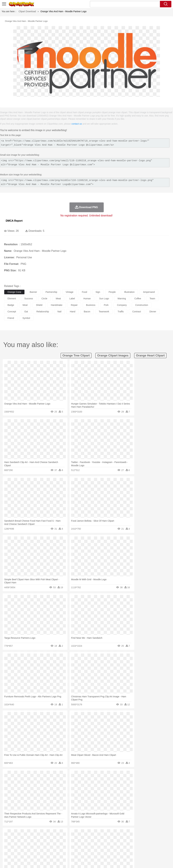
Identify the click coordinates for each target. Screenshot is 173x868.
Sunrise (113, 833)
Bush (138, 833)
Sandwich (73, 853)
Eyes (80, 843)
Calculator (156, 848)
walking (88, 843)
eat (26, 312)
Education (72, 848)
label (72, 299)
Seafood (83, 853)
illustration (129, 292)
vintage (70, 292)
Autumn (24, 833)
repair (74, 305)
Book (34, 848)
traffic (121, 312)
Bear (21, 838)
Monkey (132, 838)
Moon (105, 833)
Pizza (119, 853)
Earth (57, 833)
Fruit (58, 853)
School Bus (84, 848)
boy (114, 843)
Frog (99, 838)
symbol (26, 318)
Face (136, 843)
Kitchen (104, 853)
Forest (159, 833)
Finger (143, 843)
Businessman (57, 843)
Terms (118, 861)
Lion (125, 838)
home (96, 843)
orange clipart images (113, 356)
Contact (141, 861)
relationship (43, 312)
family (37, 843)
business (91, 305)
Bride (30, 843)
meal (25, 305)
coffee (138, 299)
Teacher (26, 848)
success (29, 299)
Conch (50, 833)
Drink (41, 853)
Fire (63, 833)
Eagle (77, 838)
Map (93, 848)
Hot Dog (152, 853)
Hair (103, 843)
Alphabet (145, 848)
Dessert (33, 853)
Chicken (49, 838)
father (121, 843)
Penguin (155, 838)
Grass (87, 833)
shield (39, 305)
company (122, 305)
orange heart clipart (150, 356)
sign (98, 292)
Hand (150, 843)
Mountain (122, 833)
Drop (152, 833)
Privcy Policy (129, 861)
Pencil (63, 848)
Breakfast (16, 853)
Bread (135, 853)
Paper (129, 848)
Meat (64, 853)
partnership (51, 292)
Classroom (43, 848)
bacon (87, 312)
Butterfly (35, 838)
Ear (74, 843)
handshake (57, 305)
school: (7, 848)
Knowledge (102, 848)
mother (45, 843)
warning (122, 299)
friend (11, 318)
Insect (118, 838)
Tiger (163, 838)
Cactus (41, 833)
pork (106, 305)
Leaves (33, 833)
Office (136, 848)
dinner (153, 312)
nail (59, 312)
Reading (54, 848)
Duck (70, 838)
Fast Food (49, 853)
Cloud (145, 833)
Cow (57, 838)
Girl (109, 843)
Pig (148, 838)
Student (17, 848)
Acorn (16, 833)
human (87, 299)
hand (72, 312)
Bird (27, 838)
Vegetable (94, 853)
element (12, 299)
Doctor (68, 843)
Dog (63, 838)
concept (12, 312)
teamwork (104, 312)
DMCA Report (14, 221)
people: (7, 843)
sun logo (104, 299)
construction (142, 305)
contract (137, 312)
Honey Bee (108, 838)
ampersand (149, 292)
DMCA (151, 861)
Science (121, 848)
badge (11, 305)
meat (58, 299)
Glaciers (79, 833)
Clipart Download (27, 11)
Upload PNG (163, 861)
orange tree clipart (76, 356)
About (109, 861)
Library (112, 848)
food (84, 292)
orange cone (14, 292)
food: (6, 853)
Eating (127, 853)
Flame (70, 833)
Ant (15, 838)
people (112, 292)
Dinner (112, 853)
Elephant (85, 838)
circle (44, 299)
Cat (42, 838)
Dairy (25, 853)
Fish (93, 838)
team (152, 299)
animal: (7, 838)
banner (33, 292)
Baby (23, 843)
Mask (16, 843)
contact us (77, 124)
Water (131, 833)
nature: (7, 833)
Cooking (143, 853)
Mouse (141, 838)
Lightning (96, 833)
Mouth (129, 843)
